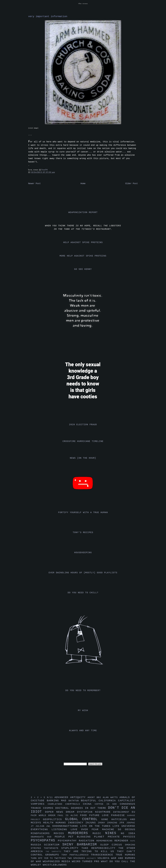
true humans (125, 855)
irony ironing (109, 823)
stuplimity (71, 848)
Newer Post (34, 184)
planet (101, 837)
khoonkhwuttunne (66, 826)
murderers (80, 833)
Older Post (132, 184)
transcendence (103, 855)
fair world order (44, 816)
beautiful (90, 801)
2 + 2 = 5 (39, 797)
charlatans (57, 804)
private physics (121, 837)
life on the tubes (96, 826)
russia (37, 845)
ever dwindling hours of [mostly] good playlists (83, 573)
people (62, 837)
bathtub (75, 801)
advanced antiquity (71, 797)
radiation (88, 841)
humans (62, 823)
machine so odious (119, 829)
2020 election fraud (83, 425)
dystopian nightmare (95, 812)
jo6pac (131, 823)
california (108, 801)
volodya (104, 858)
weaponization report (83, 212)
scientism (53, 845)
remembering (105, 841)
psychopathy (68, 841)
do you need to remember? (83, 691)
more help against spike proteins (83, 256)
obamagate (39, 837)
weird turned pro (86, 861)
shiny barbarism (81, 845)
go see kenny (83, 269)
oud (51, 837)
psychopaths (44, 841)
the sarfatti (55, 852)
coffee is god (107, 804)
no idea (128, 833)
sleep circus (113, 845)
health (45, 170)
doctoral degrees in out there (82, 808)
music (99, 833)
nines (113, 833)
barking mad (58, 801)
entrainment (123, 812)
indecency (77, 823)
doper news (55, 812)
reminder (122, 841)
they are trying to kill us (90, 851)
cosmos (49, 808)
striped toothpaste (46, 848)
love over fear (86, 829)
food (85, 815)
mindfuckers (42, 833)
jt (33, 826)
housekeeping (83, 553)
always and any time (83, 731)
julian (41, 826)
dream (71, 812)
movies (61, 833)
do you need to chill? (83, 593)
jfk (123, 823)
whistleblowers (55, 865)
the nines (83, 4)
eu (134, 812)
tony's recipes (83, 533)
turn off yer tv (43, 858)
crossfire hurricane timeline (83, 441)
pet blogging (81, 837)
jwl (49, 826)
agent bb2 (95, 797)
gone (106, 819)
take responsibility (100, 848)
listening (61, 829)
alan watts (111, 797)
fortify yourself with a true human (83, 513)
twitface (61, 858)
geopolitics (54, 819)
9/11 (51, 797)
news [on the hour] (83, 458)
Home (83, 184)
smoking (130, 845)
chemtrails (74, 804)
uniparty (92, 858)
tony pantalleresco (76, 855)
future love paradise (108, 815)
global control (83, 819)
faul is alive (69, 816)
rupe (133, 841)
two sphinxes (77, 858)
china (89, 804)
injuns (92, 823)
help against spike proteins (83, 242)
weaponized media (57, 861)
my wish (83, 711)
